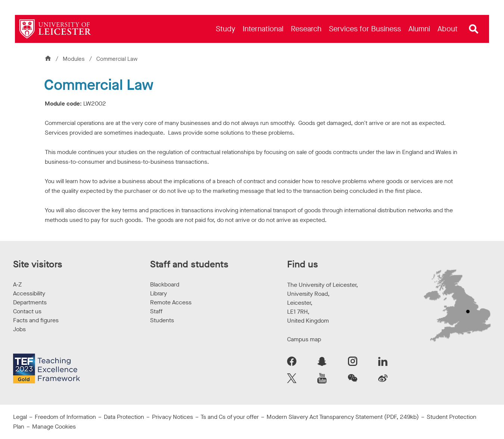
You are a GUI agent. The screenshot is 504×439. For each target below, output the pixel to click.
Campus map (304, 339)
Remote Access (171, 302)
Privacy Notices (172, 417)
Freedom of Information (65, 417)
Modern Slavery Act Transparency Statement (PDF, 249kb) (343, 417)
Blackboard (165, 284)
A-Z (17, 284)
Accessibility (29, 293)
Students (162, 320)
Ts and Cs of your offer (230, 417)
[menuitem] (225, 29)
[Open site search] (474, 29)
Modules (74, 59)
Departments (30, 302)
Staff (156, 311)
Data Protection (124, 417)
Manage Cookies (54, 427)
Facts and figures (36, 320)
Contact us (27, 311)
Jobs (19, 329)
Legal (20, 417)
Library (158, 293)
